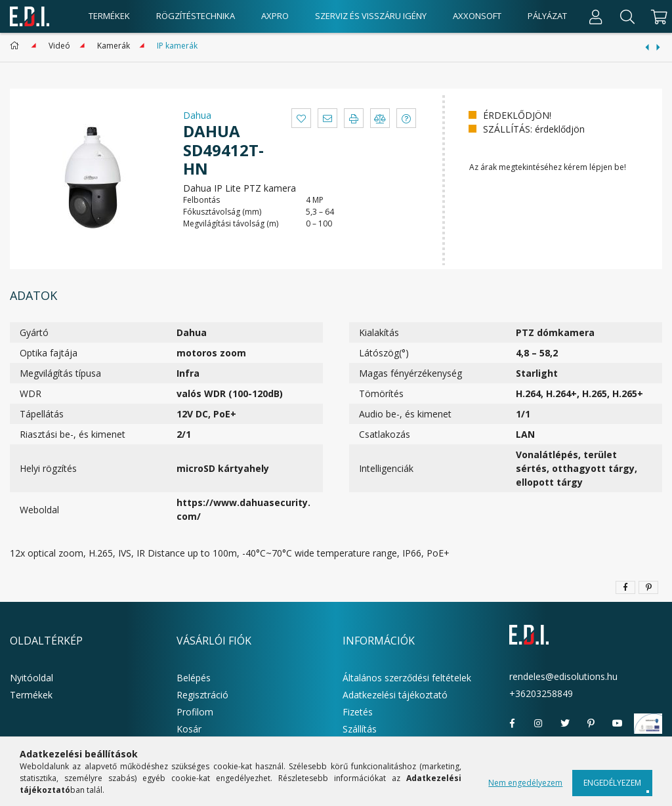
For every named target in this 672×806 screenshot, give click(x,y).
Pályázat (547, 16)
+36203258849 (541, 693)
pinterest (591, 723)
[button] (301, 118)
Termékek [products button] (109, 16)
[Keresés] (627, 16)
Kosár (189, 729)
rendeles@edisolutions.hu (563, 676)
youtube (618, 723)
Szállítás (360, 729)
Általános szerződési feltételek (407, 678)
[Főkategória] (17, 46)
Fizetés (358, 712)
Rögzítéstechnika (196, 16)
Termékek (31, 695)
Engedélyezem (612, 783)
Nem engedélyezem (525, 783)
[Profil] (596, 16)
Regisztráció (202, 695)
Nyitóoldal (31, 678)
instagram (539, 723)
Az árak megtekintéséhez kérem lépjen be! (548, 167)
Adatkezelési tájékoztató (395, 695)
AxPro (275, 16)
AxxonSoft (477, 16)
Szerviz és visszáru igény (371, 16)
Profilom (195, 712)
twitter (565, 723)
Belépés (194, 678)
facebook (513, 723)
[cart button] (657, 16)
